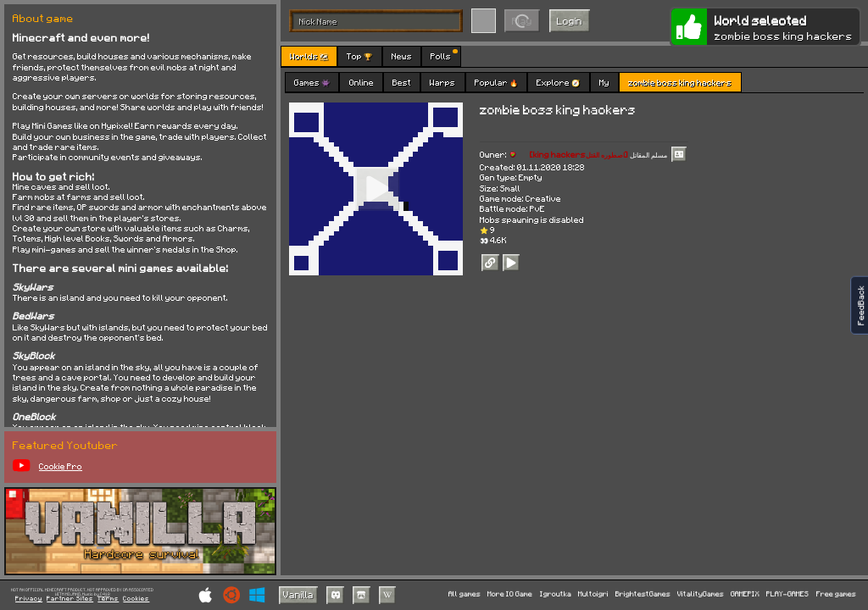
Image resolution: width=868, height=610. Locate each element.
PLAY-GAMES (787, 594)
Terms (108, 599)
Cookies (136, 599)
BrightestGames (643, 594)
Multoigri (593, 594)
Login (570, 21)
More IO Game (510, 594)
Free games (836, 594)
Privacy (29, 599)
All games (465, 594)
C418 (105, 594)
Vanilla (298, 594)
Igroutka (556, 594)
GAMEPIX (745, 594)
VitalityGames (701, 594)
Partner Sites (70, 599)
